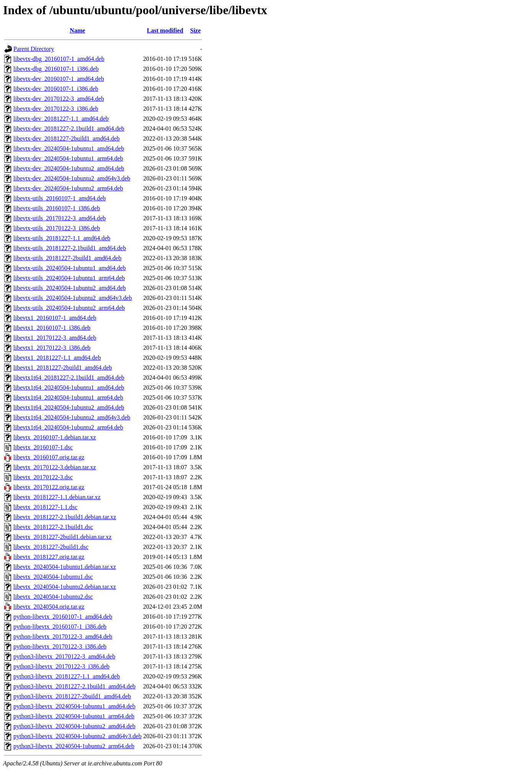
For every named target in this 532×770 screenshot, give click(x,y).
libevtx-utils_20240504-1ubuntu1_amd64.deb (70, 268)
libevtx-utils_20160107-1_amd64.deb (60, 198)
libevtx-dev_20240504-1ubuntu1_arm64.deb (68, 158)
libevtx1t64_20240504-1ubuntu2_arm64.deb (68, 427)
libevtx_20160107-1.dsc (43, 447)
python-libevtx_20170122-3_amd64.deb (63, 636)
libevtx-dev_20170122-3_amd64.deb (59, 99)
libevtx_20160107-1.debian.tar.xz (55, 437)
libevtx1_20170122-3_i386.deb (52, 348)
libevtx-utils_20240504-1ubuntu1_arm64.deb (69, 278)
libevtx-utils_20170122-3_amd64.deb (60, 218)
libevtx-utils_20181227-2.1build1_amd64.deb (70, 248)
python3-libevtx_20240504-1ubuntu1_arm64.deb (74, 716)
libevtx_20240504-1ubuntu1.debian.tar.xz (65, 567)
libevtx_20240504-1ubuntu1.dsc (53, 577)
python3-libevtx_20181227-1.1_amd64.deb (67, 676)
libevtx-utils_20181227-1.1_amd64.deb (62, 238)
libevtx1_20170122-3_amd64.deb (55, 338)
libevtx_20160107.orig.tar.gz (49, 457)
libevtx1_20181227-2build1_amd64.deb (63, 368)
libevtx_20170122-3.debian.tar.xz (55, 467)
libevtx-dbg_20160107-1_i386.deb (56, 69)
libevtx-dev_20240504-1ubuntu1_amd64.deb (69, 148)
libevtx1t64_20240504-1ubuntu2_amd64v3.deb (72, 417)
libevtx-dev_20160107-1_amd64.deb (59, 79)
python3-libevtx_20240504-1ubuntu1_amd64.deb (74, 706)
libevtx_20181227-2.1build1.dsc (53, 527)
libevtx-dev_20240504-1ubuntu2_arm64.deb (68, 188)
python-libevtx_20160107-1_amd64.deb (63, 617)
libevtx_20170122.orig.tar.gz (49, 487)
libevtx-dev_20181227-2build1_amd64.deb (67, 138)
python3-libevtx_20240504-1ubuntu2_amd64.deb (74, 726)
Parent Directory (34, 49)
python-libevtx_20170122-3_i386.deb (60, 646)
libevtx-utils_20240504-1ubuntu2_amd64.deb (70, 288)
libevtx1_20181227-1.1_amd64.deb (57, 358)
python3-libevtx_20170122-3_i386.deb (61, 666)
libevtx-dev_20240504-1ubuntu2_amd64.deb (69, 168)
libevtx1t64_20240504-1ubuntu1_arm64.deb (68, 397)
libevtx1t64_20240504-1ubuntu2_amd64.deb (69, 407)
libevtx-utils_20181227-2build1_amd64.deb (67, 258)
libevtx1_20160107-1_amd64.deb (55, 318)
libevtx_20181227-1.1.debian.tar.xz (57, 497)
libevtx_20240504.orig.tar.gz (49, 607)
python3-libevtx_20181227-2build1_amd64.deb (72, 696)
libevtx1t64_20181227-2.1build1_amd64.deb (69, 378)
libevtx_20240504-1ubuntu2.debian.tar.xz (65, 587)
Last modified (165, 30)
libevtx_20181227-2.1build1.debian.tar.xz (65, 517)
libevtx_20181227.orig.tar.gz (49, 557)
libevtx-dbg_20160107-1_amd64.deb (59, 59)
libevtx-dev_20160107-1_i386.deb (56, 89)
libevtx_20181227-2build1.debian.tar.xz (62, 537)
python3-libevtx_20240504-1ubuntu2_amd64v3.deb (78, 736)
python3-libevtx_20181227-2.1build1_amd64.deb (74, 686)
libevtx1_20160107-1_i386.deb (52, 328)
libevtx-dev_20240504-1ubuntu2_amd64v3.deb (72, 178)
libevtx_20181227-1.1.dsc (45, 507)
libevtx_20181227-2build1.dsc (51, 547)
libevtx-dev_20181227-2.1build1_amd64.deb (69, 129)
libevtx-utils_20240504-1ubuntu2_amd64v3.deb (73, 298)
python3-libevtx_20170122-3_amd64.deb (64, 656)
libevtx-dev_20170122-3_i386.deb (56, 109)
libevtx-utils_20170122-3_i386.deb (57, 228)
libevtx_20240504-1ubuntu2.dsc (53, 597)
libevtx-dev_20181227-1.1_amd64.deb (61, 119)
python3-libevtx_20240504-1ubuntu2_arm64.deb (74, 746)
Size (196, 30)
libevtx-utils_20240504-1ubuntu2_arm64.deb (69, 308)
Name (77, 30)
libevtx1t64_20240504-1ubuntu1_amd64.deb (69, 387)
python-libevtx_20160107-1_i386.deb (60, 627)
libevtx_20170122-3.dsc (43, 477)
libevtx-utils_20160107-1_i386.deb (57, 208)
